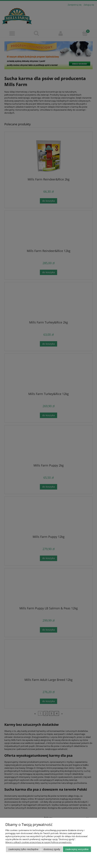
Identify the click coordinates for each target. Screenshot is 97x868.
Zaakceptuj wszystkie (77, 849)
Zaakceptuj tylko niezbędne (23, 849)
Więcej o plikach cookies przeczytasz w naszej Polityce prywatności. (39, 842)
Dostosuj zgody (52, 849)
